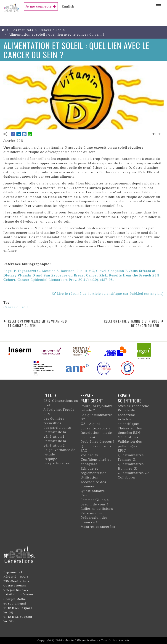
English (68, 6)
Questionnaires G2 (134, 473)
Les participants (57, 428)
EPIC (122, 450)
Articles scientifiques (129, 421)
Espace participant (92, 398)
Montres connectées (98, 527)
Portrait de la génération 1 (55, 434)
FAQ (84, 450)
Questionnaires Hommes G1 (131, 466)
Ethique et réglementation (94, 471)
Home (4, 30)
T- (160, 134)
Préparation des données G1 (94, 520)
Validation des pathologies (130, 444)
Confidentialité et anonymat (96, 462)
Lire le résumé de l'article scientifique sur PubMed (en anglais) (110, 294)
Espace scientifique (130, 398)
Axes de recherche (134, 406)
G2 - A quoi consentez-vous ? (95, 426)
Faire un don (91, 513)
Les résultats (22, 30)
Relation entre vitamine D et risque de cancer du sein (131, 323)
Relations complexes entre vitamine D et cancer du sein (37, 323)
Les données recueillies (54, 421)
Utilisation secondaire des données (93, 482)
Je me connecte (39, 6)
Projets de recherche (126, 413)
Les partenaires (57, 463)
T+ (155, 134)
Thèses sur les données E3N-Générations (130, 433)
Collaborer (127, 477)
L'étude (50, 395)
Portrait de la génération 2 (55, 443)
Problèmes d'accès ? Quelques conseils (98, 444)
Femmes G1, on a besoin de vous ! (95, 502)
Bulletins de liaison (97, 509)
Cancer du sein (52, 30)
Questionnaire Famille (93, 493)
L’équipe (50, 459)
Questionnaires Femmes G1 (131, 457)
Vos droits (89, 455)
